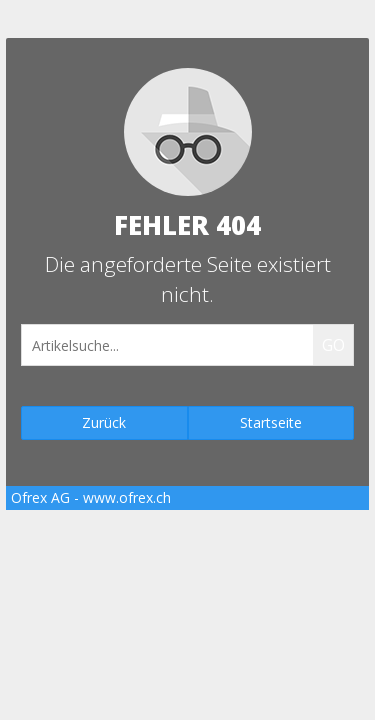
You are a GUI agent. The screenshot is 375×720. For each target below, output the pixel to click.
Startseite (271, 422)
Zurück (104, 422)
